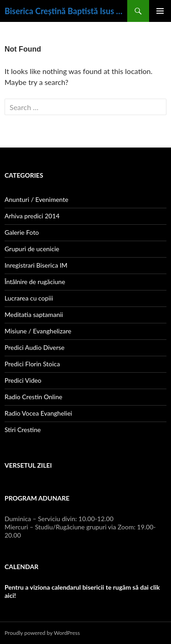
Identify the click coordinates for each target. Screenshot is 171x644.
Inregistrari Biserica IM (36, 265)
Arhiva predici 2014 (32, 216)
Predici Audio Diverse (34, 347)
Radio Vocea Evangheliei (38, 413)
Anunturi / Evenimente (36, 199)
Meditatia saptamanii (34, 314)
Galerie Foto (22, 232)
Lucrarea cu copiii (29, 298)
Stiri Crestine (23, 430)
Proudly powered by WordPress (42, 633)
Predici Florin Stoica (32, 364)
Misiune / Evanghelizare (38, 331)
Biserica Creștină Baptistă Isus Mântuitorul (66, 11)
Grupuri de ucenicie (32, 249)
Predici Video (23, 380)
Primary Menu (160, 11)
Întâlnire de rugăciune (35, 282)
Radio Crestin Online (34, 397)
